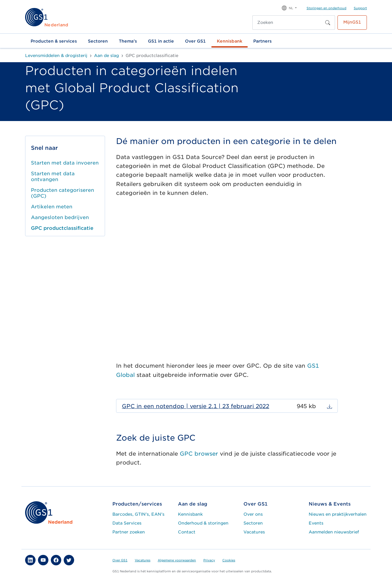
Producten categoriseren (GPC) (62, 193)
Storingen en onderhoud (326, 8)
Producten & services (54, 41)
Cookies (229, 560)
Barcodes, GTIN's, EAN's (138, 514)
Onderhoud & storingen (203, 523)
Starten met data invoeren (65, 163)
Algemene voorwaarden (177, 560)
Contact (187, 532)
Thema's (128, 41)
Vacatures (254, 532)
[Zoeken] (287, 23)
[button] (289, 8)
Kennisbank (230, 41)
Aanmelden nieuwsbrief (334, 532)
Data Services (127, 523)
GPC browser (199, 454)
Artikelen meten (52, 207)
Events (316, 523)
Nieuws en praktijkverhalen (338, 514)
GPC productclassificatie (62, 228)
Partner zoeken (129, 532)
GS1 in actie (161, 41)
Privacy (209, 560)
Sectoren (98, 41)
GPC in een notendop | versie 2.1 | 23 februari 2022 (196, 406)
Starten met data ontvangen (53, 176)
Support (360, 8)
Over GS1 (195, 41)
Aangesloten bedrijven (60, 217)
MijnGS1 (352, 22)
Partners (262, 41)
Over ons (253, 514)
